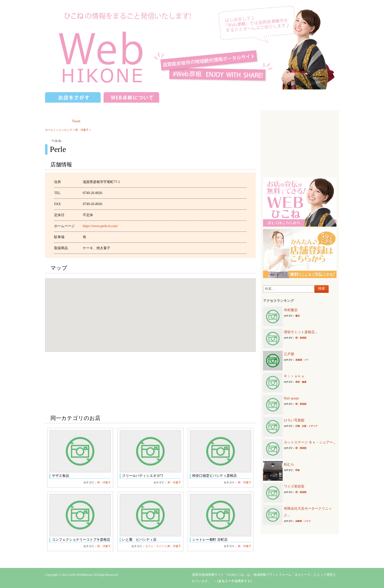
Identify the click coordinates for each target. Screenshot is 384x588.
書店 (298, 316)
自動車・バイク (303, 521)
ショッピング (64, 130)
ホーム (49, 130)
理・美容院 (301, 338)
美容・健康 (301, 382)
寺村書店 (291, 310)
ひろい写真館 (294, 420)
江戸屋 (289, 354)
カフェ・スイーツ (156, 546)
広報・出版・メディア (306, 426)
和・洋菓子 (82, 130)
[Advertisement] (300, 143)
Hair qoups (291, 398)
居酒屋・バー (302, 360)
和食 (298, 470)
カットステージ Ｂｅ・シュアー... (310, 442)
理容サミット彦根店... (301, 332)
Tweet (76, 121)
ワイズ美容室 (294, 486)
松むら (289, 464)
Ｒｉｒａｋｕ (294, 376)
